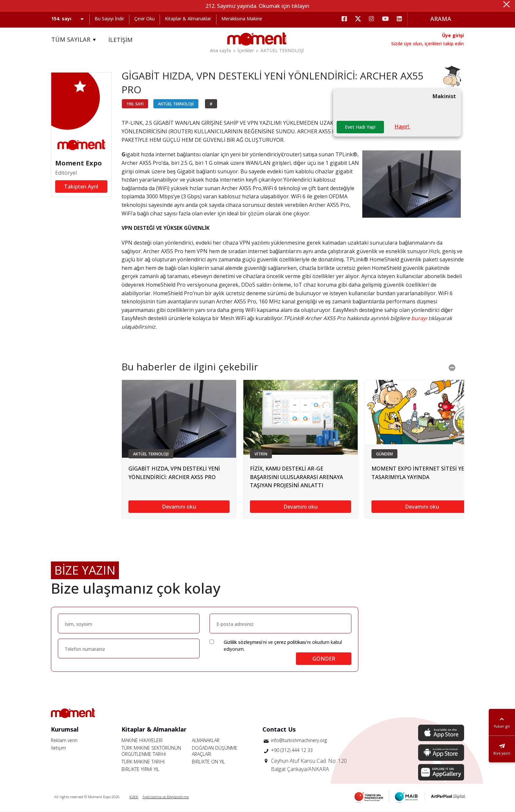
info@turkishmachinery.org (299, 740)
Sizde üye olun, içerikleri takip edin (427, 44)
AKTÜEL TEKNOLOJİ (282, 50)
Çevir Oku (145, 19)
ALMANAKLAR (206, 740)
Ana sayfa (220, 50)
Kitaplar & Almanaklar (188, 19)
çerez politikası (290, 642)
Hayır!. (402, 126)
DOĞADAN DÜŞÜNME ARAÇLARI (215, 751)
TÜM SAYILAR (75, 40)
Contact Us (279, 729)
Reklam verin (64, 740)
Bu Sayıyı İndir (109, 19)
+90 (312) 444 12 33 (292, 750)
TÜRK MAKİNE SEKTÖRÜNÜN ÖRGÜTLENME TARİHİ (151, 751)
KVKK (134, 797)
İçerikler (246, 50)
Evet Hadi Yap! (360, 127)
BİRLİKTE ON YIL (208, 762)
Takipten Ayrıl (81, 187)
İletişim (58, 748)
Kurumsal (65, 729)
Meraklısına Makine (242, 19)
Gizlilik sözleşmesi (243, 642)
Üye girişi (453, 35)
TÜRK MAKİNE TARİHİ (143, 762)
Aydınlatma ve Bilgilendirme (166, 797)
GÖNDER (324, 659)
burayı (419, 318)
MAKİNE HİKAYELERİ (142, 740)
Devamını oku (179, 507)
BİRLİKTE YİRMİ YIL (140, 769)
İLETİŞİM (121, 40)
